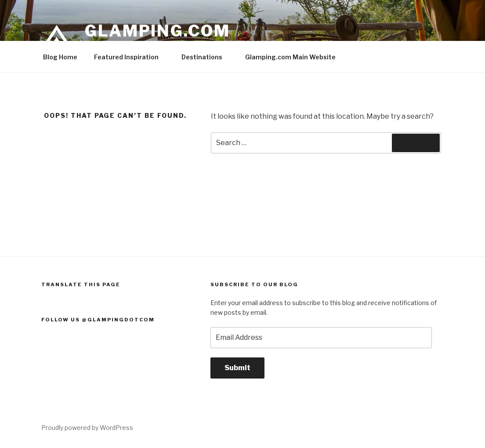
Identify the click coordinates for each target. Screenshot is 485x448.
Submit (237, 368)
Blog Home (60, 57)
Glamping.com (157, 31)
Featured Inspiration (130, 57)
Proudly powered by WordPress (87, 428)
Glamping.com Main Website (290, 57)
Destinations (206, 57)
